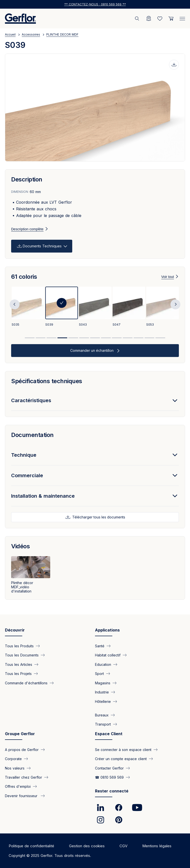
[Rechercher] (138, 19)
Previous (15, 304)
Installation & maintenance (43, 496)
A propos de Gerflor (22, 749)
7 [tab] (95, 338)
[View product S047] (129, 307)
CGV (123, 846)
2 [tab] (41, 338)
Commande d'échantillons (26, 683)
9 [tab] (117, 338)
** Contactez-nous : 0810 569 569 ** (95, 4)
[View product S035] (28, 307)
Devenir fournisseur (22, 796)
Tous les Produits (19, 646)
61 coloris (24, 277)
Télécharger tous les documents (98, 517)
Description (27, 179)
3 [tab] (51, 338)
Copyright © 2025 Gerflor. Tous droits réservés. (50, 856)
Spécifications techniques (47, 381)
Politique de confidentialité (31, 846)
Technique (24, 455)
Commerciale (27, 475)
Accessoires (31, 34)
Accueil (10, 34)
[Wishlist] (160, 19)
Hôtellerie (103, 701)
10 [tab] (128, 338)
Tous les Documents (22, 655)
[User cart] (171, 19)
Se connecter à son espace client (123, 749)
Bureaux (102, 715)
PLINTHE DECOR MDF (62, 34)
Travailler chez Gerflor (24, 777)
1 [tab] (30, 338)
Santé (100, 646)
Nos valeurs (15, 768)
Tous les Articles (19, 664)
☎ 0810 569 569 (109, 777)
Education (103, 664)
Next (175, 304)
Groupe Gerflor (20, 734)
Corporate (13, 759)
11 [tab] (139, 338)
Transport (103, 724)
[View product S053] (163, 307)
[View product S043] (95, 307)
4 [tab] (62, 338)
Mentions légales (157, 846)
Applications (107, 630)
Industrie (102, 692)
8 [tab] (106, 338)
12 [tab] (149, 338)
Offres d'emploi (18, 786)
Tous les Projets (18, 674)
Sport (99, 674)
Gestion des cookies (87, 846)
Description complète (27, 229)
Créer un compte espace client (121, 759)
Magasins (103, 683)
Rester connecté (112, 791)
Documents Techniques (42, 246)
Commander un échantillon (92, 350)
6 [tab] (84, 338)
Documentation (32, 435)
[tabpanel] (28, 307)
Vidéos (20, 546)
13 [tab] (160, 338)
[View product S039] (62, 307)
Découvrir (15, 630)
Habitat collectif (108, 655)
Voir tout (168, 277)
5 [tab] (73, 338)
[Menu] (182, 18)
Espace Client (109, 734)
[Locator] (149, 19)
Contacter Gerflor (109, 768)
